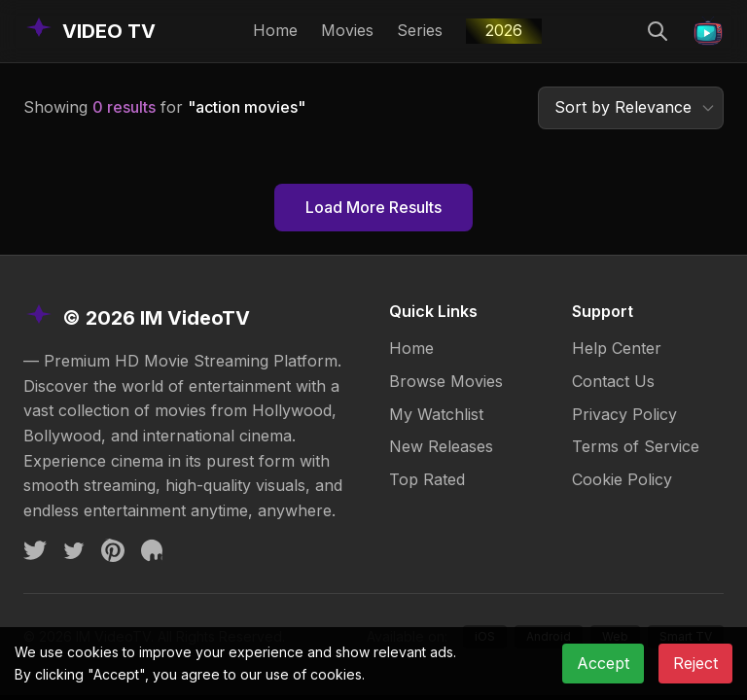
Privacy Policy (624, 414)
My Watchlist (436, 414)
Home (275, 30)
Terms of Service (636, 446)
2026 (504, 30)
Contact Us (613, 381)
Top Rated (427, 479)
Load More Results (373, 207)
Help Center (617, 348)
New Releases (441, 446)
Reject (695, 663)
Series (420, 30)
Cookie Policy (622, 479)
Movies (347, 30)
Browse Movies (446, 381)
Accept (603, 663)
